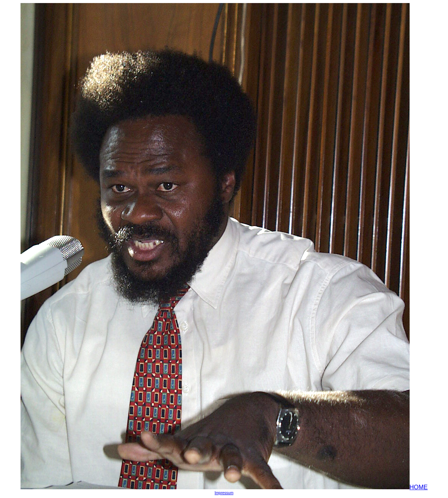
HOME (419, 487)
